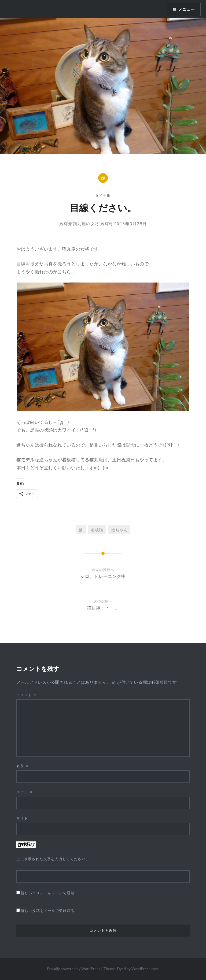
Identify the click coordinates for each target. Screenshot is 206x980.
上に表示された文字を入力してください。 (53, 859)
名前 (23, 766)
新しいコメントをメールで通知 (47, 893)
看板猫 (97, 530)
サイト (22, 818)
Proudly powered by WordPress (74, 969)
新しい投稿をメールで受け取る (47, 911)
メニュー (186, 9)
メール (25, 792)
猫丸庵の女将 (86, 224)
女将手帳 (103, 195)
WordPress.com (145, 969)
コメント (27, 695)
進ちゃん (119, 530)
